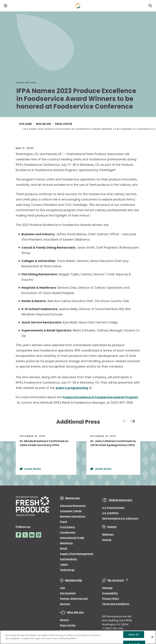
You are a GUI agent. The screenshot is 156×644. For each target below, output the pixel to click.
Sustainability (69, 559)
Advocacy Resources (73, 506)
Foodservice (68, 532)
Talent (64, 564)
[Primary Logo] (78, 6)
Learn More (33, 469)
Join (63, 588)
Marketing (66, 543)
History (64, 620)
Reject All (134, 634)
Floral (63, 522)
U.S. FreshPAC (110, 513)
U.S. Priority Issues (113, 508)
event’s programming (72, 388)
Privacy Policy (111, 599)
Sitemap (107, 588)
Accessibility (110, 593)
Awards (107, 540)
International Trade (72, 538)
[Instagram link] (38, 535)
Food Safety (67, 527)
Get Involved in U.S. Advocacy (120, 518)
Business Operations (73, 516)
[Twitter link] (25, 535)
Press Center (68, 625)
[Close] (152, 637)
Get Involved (68, 593)
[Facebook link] (18, 535)
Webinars (108, 534)
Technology (67, 570)
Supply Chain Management (77, 554)
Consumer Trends (71, 511)
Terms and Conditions (116, 604)
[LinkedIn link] (32, 535)
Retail (64, 548)
